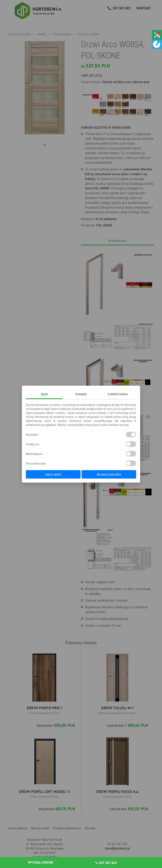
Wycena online (40, 863)
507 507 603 (106, 863)
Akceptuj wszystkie (109, 474)
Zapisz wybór (53, 474)
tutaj (126, 425)
